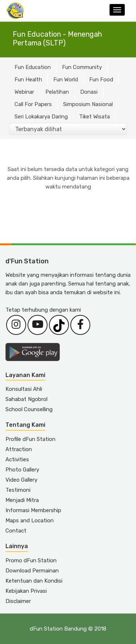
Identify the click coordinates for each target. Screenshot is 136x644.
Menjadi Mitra (22, 500)
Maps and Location (30, 521)
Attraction (19, 449)
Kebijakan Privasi (26, 591)
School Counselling (29, 409)
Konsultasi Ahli (24, 389)
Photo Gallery (22, 470)
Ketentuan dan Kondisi (34, 581)
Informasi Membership (33, 510)
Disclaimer (18, 601)
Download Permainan (32, 571)
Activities (17, 459)
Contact (16, 531)
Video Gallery (21, 480)
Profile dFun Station (30, 439)
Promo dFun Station (31, 560)
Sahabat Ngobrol (26, 399)
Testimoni (18, 490)
